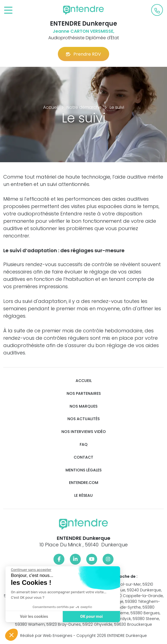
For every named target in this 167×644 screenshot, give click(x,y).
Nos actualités (83, 419)
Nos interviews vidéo (84, 432)
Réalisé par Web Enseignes (46, 636)
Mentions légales (83, 470)
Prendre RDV (83, 54)
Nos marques (83, 406)
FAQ (84, 445)
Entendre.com (84, 483)
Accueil (84, 381)
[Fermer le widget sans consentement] (31, 570)
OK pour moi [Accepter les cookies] (91, 617)
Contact (83, 457)
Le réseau (83, 496)
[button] (11, 635)
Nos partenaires (84, 394)
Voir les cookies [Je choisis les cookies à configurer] (33, 617)
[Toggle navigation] (8, 10)
